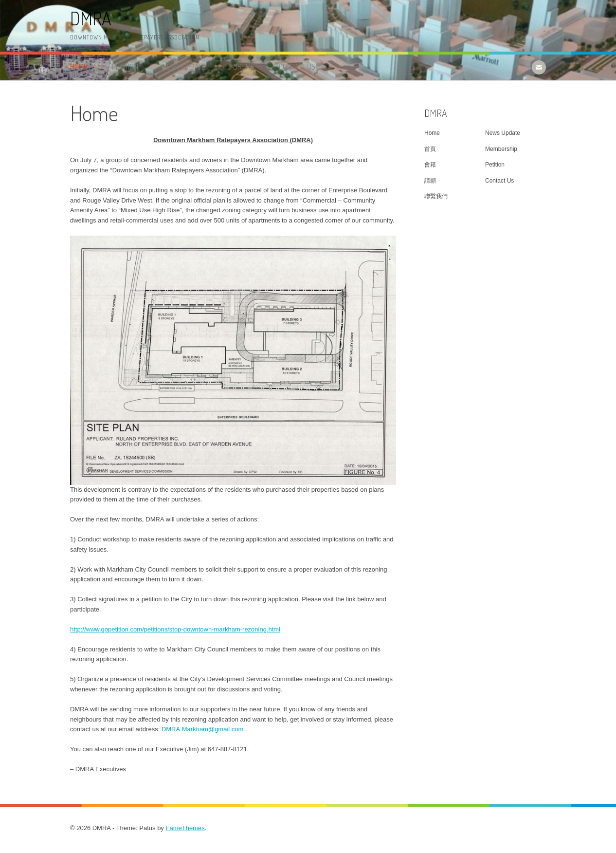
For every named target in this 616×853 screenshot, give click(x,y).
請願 (430, 181)
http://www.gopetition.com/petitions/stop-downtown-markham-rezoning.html (175, 629)
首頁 (430, 149)
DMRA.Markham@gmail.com (203, 729)
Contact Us (297, 67)
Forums (242, 67)
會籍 (430, 165)
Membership (501, 149)
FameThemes (185, 828)
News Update (184, 67)
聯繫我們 (436, 196)
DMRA (91, 18)
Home (79, 67)
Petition (125, 67)
